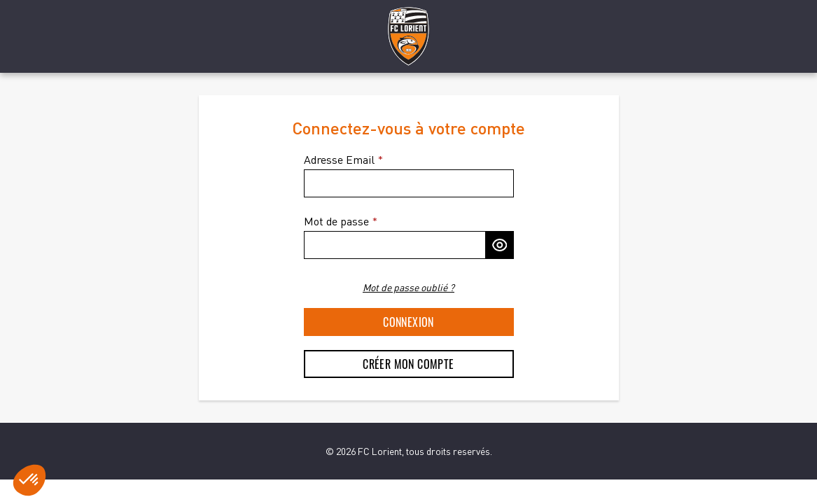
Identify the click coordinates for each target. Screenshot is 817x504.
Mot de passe (336, 221)
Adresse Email (339, 160)
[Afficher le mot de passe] (500, 245)
